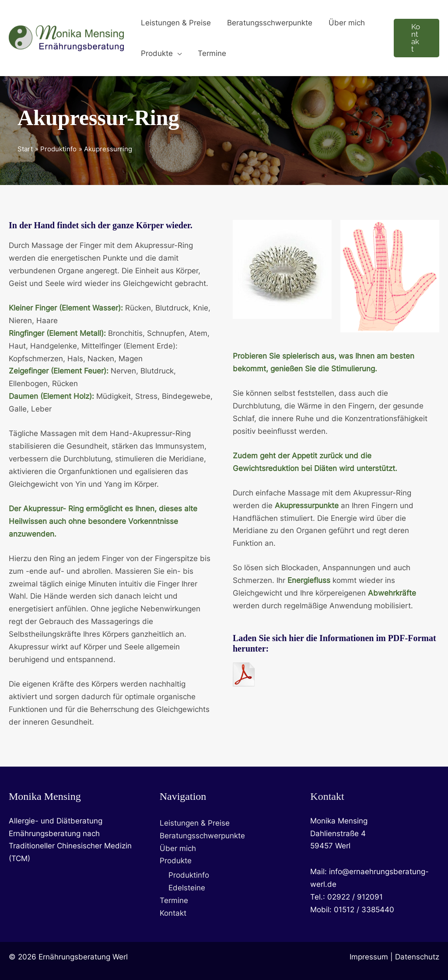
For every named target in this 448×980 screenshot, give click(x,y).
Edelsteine (187, 888)
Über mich (178, 848)
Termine (174, 901)
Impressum (369, 957)
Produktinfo (189, 875)
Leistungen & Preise (195, 823)
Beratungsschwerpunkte (202, 836)
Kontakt (173, 914)
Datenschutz (417, 957)
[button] (176, 53)
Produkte (176, 861)
